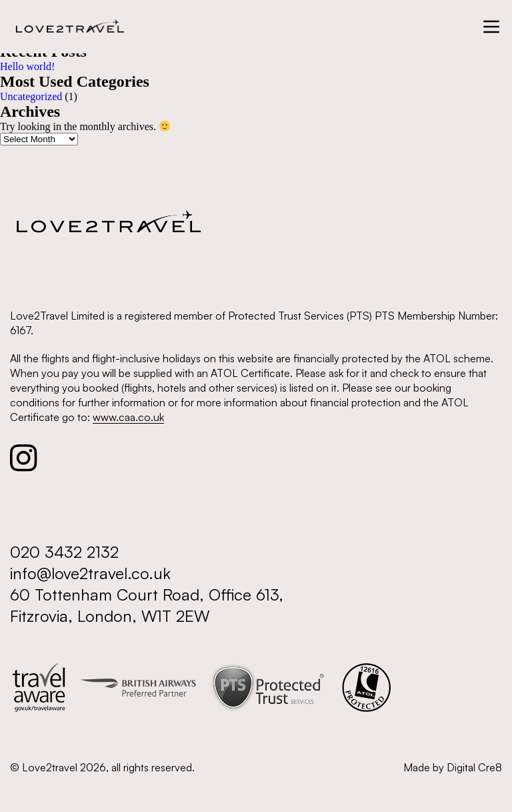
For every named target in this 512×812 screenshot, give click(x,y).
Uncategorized (31, 96)
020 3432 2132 (64, 552)
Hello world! (27, 66)
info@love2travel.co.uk (90, 573)
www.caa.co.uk (128, 417)
